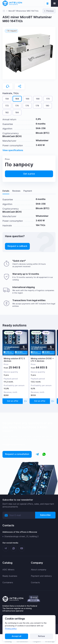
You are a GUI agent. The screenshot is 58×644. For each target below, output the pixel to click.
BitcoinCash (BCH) (12, 136)
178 (37, 106)
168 (38, 99)
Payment (28, 191)
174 (17, 106)
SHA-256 (41, 128)
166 (27, 99)
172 (7, 106)
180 (47, 106)
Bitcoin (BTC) (43, 133)
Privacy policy (11, 628)
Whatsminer (42, 140)
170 (48, 99)
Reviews (16, 191)
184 (17, 112)
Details (6, 191)
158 (7, 99)
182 (7, 112)
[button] (29, 53)
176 (27, 106)
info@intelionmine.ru (14, 444)
